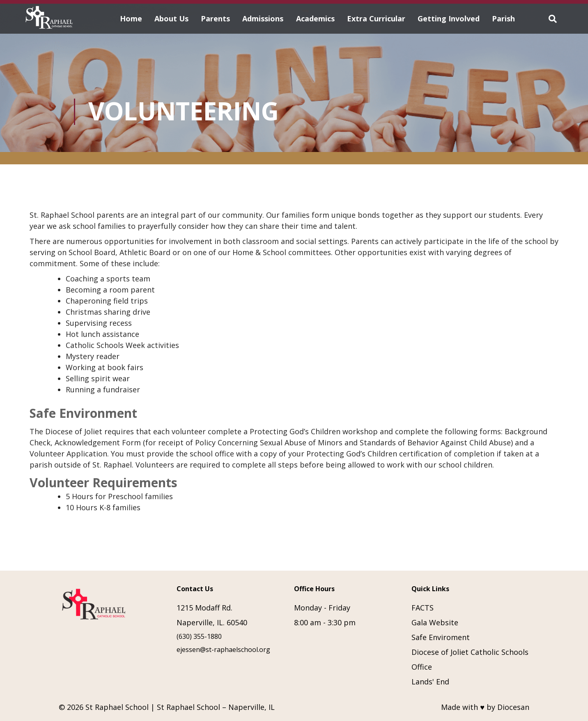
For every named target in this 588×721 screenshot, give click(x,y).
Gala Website (435, 622)
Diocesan (513, 707)
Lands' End (430, 682)
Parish (503, 18)
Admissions (263, 18)
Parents (215, 18)
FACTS (423, 608)
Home (131, 18)
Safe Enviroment (441, 637)
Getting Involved (449, 18)
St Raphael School (117, 707)
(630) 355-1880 (199, 636)
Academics (315, 18)
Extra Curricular (376, 18)
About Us (171, 18)
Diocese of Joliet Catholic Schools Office (470, 659)
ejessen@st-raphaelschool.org (223, 650)
